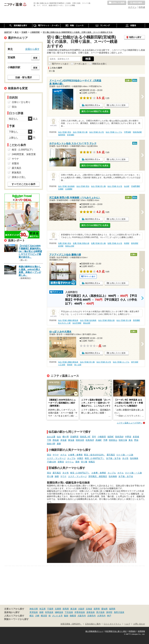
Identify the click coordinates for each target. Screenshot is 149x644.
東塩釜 (71, 440)
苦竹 (94, 437)
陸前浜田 (80, 440)
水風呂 (80, 458)
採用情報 (141, 631)
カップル (71, 458)
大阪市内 (82, 616)
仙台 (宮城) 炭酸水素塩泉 (68, 320)
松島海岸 (90, 440)
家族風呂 (17, 172)
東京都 (73, 609)
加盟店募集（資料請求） (71, 624)
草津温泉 (34, 612)
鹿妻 (59, 444)
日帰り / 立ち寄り (21, 102)
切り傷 (84, 462)
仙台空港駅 (77, 323)
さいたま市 (57, 616)
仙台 (59, 437)
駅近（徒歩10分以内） (95, 455)
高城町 (99, 440)
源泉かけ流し (19, 177)
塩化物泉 (134, 458)
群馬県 (66, 609)
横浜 (32, 616)
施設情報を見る (92, 105)
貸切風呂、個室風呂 (98, 476)
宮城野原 (74, 437)
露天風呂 (111, 455)
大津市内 (101, 616)
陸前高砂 (119, 437)
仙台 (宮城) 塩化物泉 (66, 186)
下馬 (49, 440)
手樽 (105, 440)
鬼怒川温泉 (119, 612)
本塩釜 (63, 440)
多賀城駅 (71, 135)
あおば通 (51, 437)
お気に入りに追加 (118, 105)
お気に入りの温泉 (117, 3)
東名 (131, 440)
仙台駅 (127, 186)
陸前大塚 (123, 440)
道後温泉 (91, 612)
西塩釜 (56, 440)
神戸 (109, 616)
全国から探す (32, 49)
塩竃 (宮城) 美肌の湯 (81, 243)
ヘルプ (127, 624)
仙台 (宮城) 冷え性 (97, 132)
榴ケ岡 (66, 437)
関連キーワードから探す (16, 619)
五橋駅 (61, 189)
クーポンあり (80, 64)
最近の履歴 (136, 3)
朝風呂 (92, 462)
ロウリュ (70, 462)
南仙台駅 (87, 323)
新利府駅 (135, 243)
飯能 (66, 616)
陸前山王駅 (70, 246)
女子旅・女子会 (113, 458)
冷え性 (125, 458)
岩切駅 (61, 246)
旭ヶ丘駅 (78, 365)
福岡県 (112, 609)
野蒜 (136, 440)
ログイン (132, 7)
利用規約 (132, 631)
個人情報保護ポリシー (94, 631)
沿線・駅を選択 (24, 77)
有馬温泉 (49, 612)
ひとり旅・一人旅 (125, 455)
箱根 (41, 612)
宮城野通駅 (136, 186)
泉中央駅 (135, 362)
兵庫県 (58, 609)
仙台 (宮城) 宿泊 (65, 132)
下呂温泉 (69, 612)
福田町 (111, 437)
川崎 (37, 616)
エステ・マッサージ (56, 458)
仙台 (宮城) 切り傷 (80, 132)
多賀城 (136, 437)
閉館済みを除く (100, 64)
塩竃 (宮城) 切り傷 (98, 243)
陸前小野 (51, 444)
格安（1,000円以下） (95, 458)
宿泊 (49, 455)
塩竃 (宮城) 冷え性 (115, 243)
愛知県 (104, 609)
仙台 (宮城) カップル (114, 132)
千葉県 (50, 609)
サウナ (56, 455)
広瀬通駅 (69, 189)
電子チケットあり (60, 64)
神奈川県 (34, 609)
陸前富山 (113, 440)
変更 (35, 58)
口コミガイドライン (112, 624)
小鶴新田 (102, 437)
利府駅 (127, 243)
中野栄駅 (128, 132)
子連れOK (52, 462)
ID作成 (142, 7)
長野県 (97, 609)
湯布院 (109, 612)
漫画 (77, 462)
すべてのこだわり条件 (24, 184)
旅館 (57, 476)
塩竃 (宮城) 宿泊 (65, 243)
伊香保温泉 (80, 612)
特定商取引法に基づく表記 (116, 631)
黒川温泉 (100, 612)
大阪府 (81, 609)
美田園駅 (136, 320)
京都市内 (91, 616)
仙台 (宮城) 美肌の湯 (106, 320)
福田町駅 (62, 135)
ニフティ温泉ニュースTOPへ (129, 423)
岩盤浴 (61, 462)
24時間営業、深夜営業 (24, 154)
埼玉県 (42, 609)
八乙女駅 (62, 365)
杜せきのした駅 (64, 323)
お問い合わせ (139, 624)
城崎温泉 (59, 612)
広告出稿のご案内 (93, 624)
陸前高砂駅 (137, 132)
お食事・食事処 (75, 455)
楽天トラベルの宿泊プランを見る (95, 111)
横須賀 (44, 616)
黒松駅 (70, 365)
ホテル (63, 455)
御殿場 (73, 616)
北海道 (89, 609)
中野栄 (128, 437)
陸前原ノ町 (85, 437)
